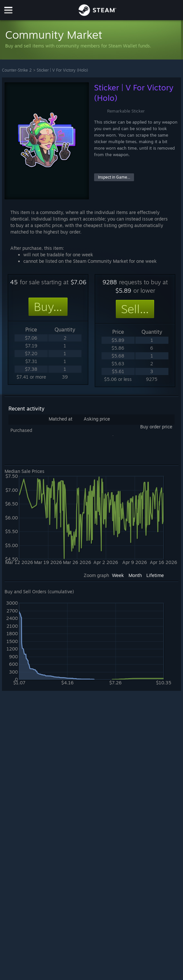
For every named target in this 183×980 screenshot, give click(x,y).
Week (118, 575)
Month (135, 575)
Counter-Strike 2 (17, 70)
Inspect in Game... (114, 177)
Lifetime (155, 575)
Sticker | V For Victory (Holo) (62, 70)
